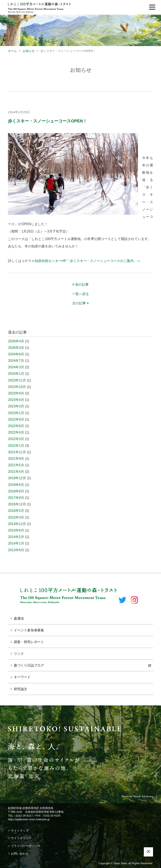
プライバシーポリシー (26, 846)
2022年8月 (16, 426)
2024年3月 (16, 367)
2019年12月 (17, 478)
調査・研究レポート (29, 642)
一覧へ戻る (80, 294)
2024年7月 (16, 361)
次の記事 (80, 303)
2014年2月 (16, 537)
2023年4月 (16, 400)
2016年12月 (17, 504)
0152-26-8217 (24, 816)
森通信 (19, 618)
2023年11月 (17, 380)
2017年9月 (16, 498)
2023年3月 (16, 406)
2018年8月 (16, 491)
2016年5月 (16, 511)
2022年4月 (16, 432)
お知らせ (29, 51)
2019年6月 (16, 485)
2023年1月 (16, 413)
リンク (19, 654)
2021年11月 (17, 452)
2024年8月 (16, 354)
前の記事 (80, 284)
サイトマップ (20, 831)
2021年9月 (16, 459)
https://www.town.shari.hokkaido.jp (29, 819)
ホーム (12, 51)
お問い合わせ (20, 854)
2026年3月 (16, 348)
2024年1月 (16, 374)
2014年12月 (17, 524)
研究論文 (21, 689)
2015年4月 (16, 517)
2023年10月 (17, 387)
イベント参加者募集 (29, 630)
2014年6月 (16, 530)
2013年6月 (16, 550)
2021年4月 (16, 472)
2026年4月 (16, 341)
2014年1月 (16, 543)
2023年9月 (16, 393)
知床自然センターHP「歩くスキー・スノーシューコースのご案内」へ (87, 261)
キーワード (22, 677)
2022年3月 (16, 439)
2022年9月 (16, 419)
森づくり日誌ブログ (29, 665)
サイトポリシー (21, 838)
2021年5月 (16, 465)
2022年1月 (16, 446)
